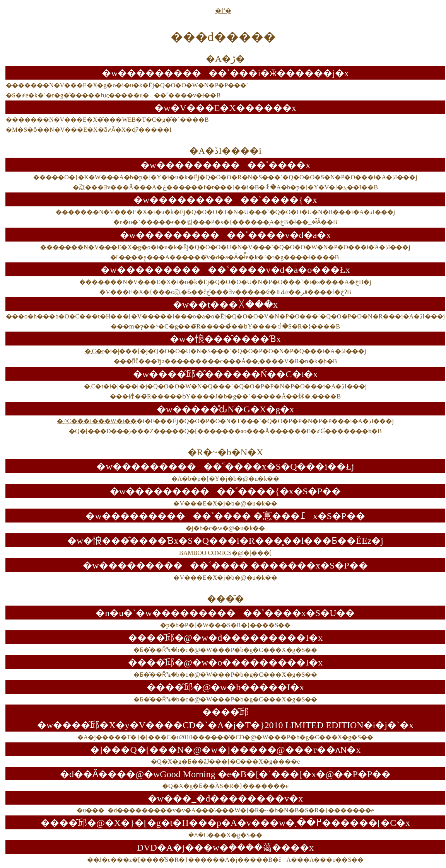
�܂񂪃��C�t (94, 351)
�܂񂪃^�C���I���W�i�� (97, 421)
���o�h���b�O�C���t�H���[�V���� (86, 316)
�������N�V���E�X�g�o (61, 85)
